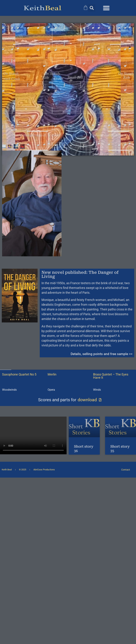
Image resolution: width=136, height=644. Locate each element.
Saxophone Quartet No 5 (19, 374)
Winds (97, 390)
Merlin (52, 374)
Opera (51, 390)
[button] (92, 8)
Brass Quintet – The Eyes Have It (111, 376)
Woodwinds (9, 390)
